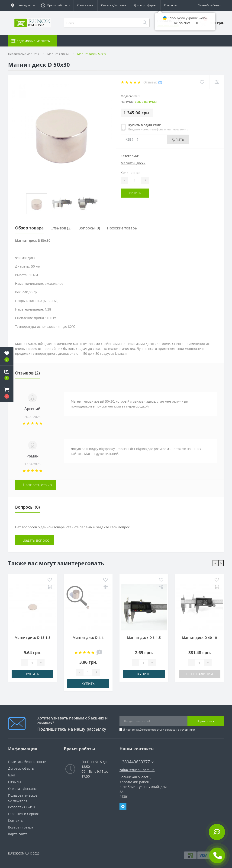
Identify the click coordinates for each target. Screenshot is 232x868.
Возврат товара (21, 827)
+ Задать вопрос (34, 540)
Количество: (130, 173)
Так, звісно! (181, 23)
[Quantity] (135, 180)
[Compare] (217, 82)
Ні (196, 23)
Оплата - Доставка (23, 789)
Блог (12, 775)
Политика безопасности (27, 762)
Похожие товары (122, 228)
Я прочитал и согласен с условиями (159, 730)
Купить (178, 139)
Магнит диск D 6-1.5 (144, 638)
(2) (160, 82)
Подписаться (206, 721)
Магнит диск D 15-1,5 (32, 638)
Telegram (123, 807)
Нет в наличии (200, 674)
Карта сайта (18, 834)
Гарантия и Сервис (23, 814)
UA (161, 5)
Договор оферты (151, 730)
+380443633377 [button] (137, 762)
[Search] (145, 23)
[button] (7, 393)
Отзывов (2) (61, 228)
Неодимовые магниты (23, 54)
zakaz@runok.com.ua (137, 770)
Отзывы (14, 782)
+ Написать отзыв (36, 485)
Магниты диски (58, 54)
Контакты (78, 11)
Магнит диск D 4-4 (88, 638)
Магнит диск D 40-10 (200, 638)
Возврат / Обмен (21, 807)
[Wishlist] (202, 82)
